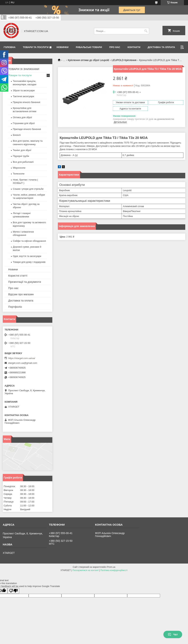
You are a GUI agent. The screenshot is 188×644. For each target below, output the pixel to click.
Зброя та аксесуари (24, 90)
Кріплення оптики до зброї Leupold (88, 60)
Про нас (115, 47)
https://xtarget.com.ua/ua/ (22, 358)
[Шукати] (146, 31)
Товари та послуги (36, 47)
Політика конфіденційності (114, 570)
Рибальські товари (89, 47)
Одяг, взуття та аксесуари (27, 256)
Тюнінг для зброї (22, 150)
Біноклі (17, 135)
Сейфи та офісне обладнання (29, 241)
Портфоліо (15, 307)
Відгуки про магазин (21, 294)
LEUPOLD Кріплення (124, 60)
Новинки (63, 47)
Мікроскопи (19, 168)
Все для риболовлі (23, 162)
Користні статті (18, 276)
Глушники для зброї (24, 123)
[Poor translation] (13, 591)
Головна (10, 47)
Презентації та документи (25, 282)
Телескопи (19, 174)
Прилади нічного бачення (27, 129)
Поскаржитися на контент (86, 570)
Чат (173, 634)
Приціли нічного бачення (27, 102)
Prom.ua (111, 567)
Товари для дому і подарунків (29, 262)
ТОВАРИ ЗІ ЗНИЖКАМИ (24, 69)
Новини (13, 269)
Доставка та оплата (161, 47)
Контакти (134, 47)
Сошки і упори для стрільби (28, 189)
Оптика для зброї (22, 117)
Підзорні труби (21, 156)
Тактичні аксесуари (23, 96)
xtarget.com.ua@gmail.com (23, 363)
